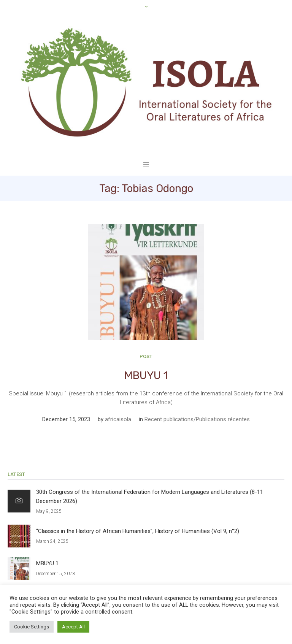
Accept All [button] (73, 627)
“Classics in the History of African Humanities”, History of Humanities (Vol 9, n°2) (138, 531)
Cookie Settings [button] (32, 627)
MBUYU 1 (146, 375)
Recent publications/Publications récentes (197, 419)
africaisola (118, 419)
